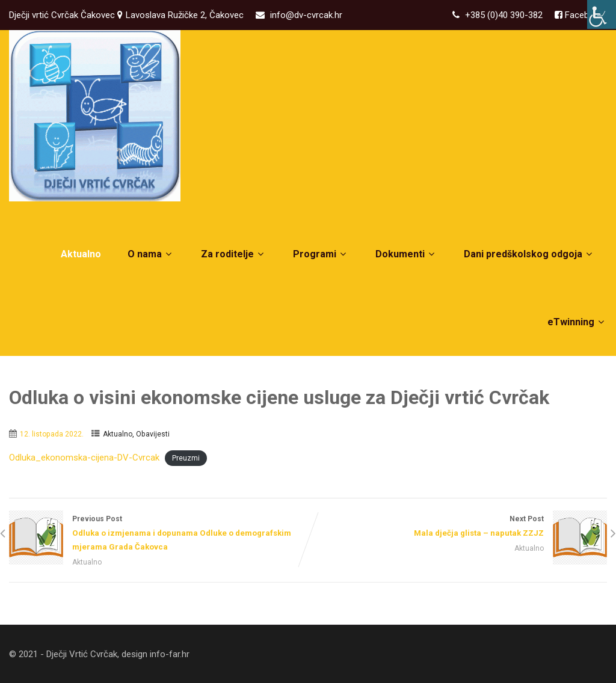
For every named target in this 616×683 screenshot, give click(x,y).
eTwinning (577, 322)
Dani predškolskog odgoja (529, 254)
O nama (151, 254)
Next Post (457, 527)
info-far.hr (170, 654)
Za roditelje (234, 254)
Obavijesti (153, 434)
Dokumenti (406, 254)
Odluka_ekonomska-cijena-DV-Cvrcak (84, 458)
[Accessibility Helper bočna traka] (602, 14)
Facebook (583, 15)
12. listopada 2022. (52, 434)
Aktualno (81, 254)
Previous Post (159, 534)
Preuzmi (186, 458)
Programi (321, 254)
